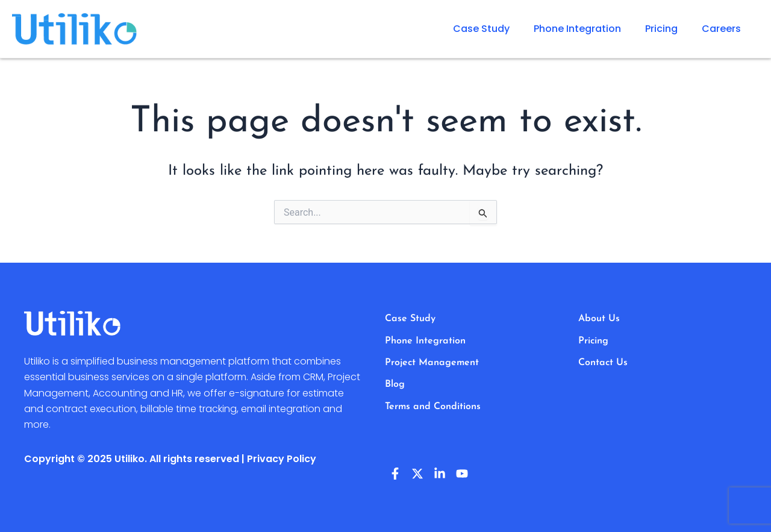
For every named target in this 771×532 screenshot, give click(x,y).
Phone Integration (577, 29)
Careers (721, 29)
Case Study (481, 29)
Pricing (661, 29)
